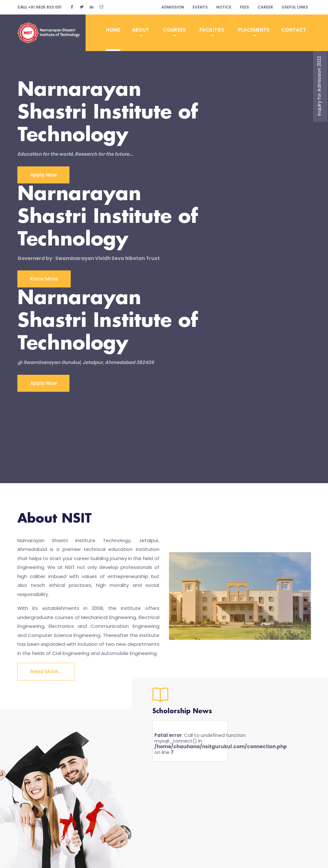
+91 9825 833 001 (39, 7)
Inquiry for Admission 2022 (319, 86)
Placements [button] (254, 30)
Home (113, 30)
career (265, 7)
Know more (44, 279)
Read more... (46, 671)
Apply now (43, 383)
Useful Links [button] (295, 7)
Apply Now (43, 175)
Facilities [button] (212, 30)
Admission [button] (173, 7)
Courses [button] (174, 30)
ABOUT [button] (140, 30)
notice (224, 7)
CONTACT (294, 30)
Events (200, 7)
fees (245, 7)
